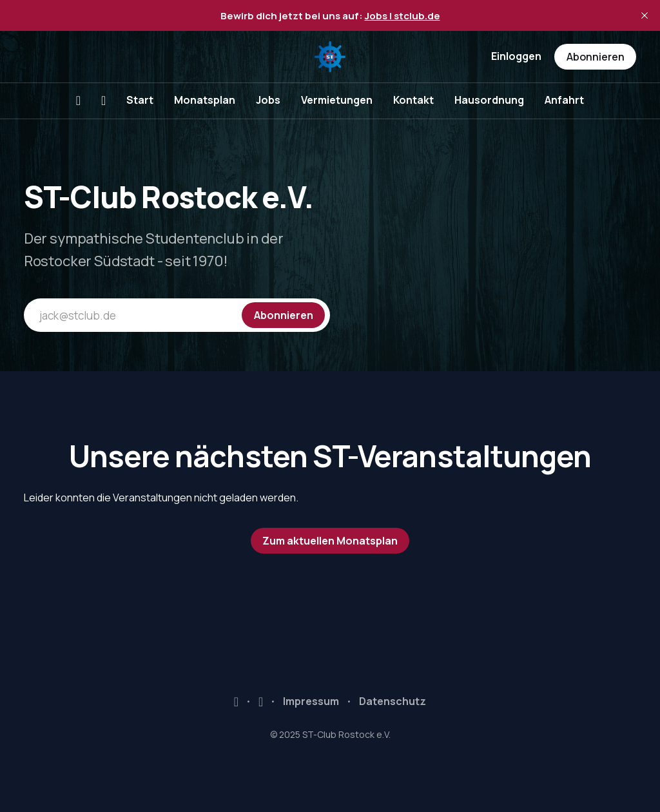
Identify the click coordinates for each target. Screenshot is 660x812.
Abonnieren (596, 57)
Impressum (311, 701)
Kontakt (413, 100)
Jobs (268, 100)
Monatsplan (205, 100)
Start (140, 100)
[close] (645, 15)
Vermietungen (337, 100)
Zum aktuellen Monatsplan (330, 541)
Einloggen (516, 56)
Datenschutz (393, 701)
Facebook (236, 702)
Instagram (261, 702)
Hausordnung (489, 100)
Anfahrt (564, 100)
